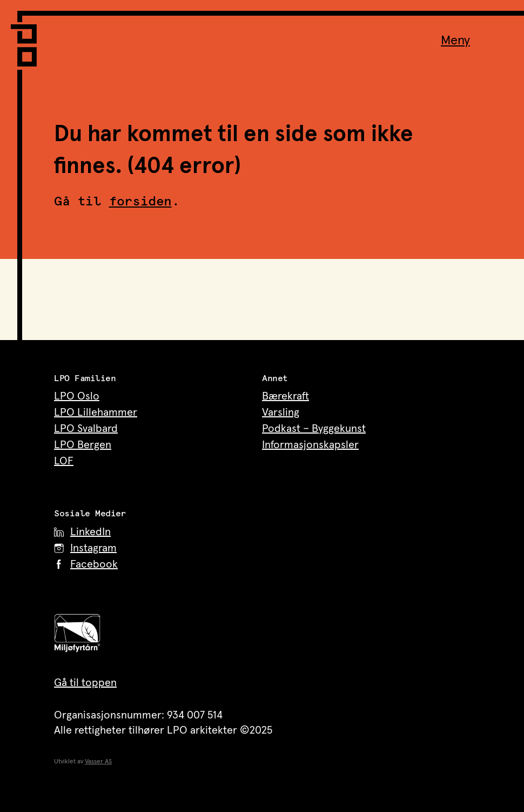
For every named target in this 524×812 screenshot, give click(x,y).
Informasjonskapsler (310, 445)
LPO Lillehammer (96, 412)
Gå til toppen (85, 683)
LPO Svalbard (86, 429)
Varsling (281, 412)
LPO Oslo (77, 396)
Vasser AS (98, 762)
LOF (64, 461)
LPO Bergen (83, 445)
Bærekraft (285, 396)
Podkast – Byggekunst (314, 429)
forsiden (140, 202)
